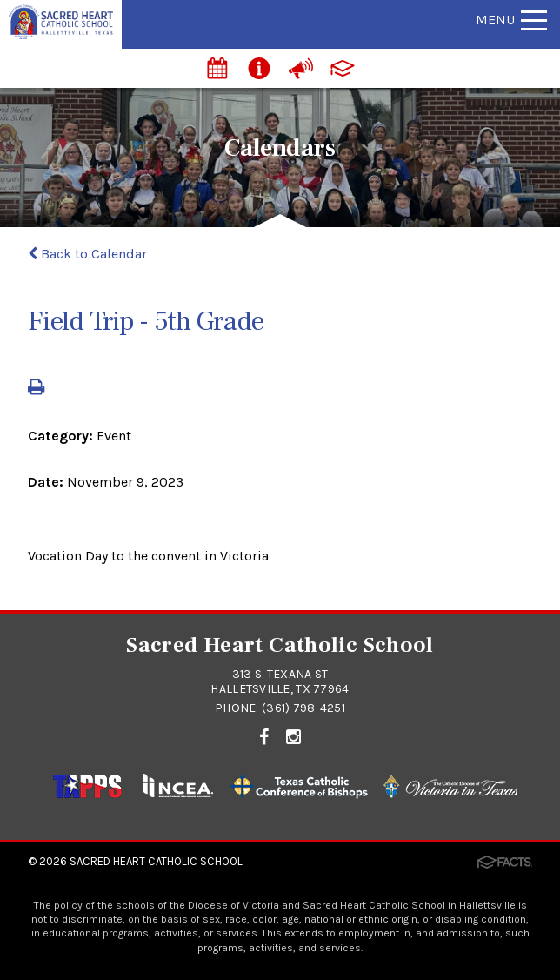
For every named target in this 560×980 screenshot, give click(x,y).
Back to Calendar (87, 254)
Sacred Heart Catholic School (156, 861)
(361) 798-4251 (303, 708)
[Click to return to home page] (61, 34)
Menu (511, 20)
